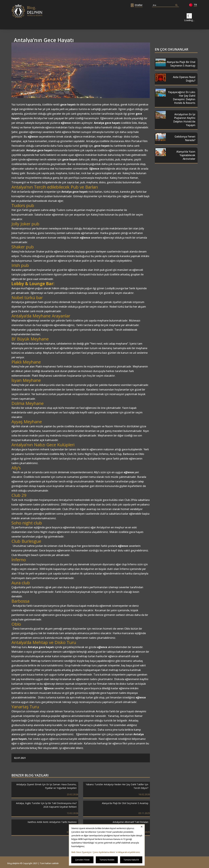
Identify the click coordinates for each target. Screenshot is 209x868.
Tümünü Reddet (107, 860)
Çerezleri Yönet (82, 860)
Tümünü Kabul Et (131, 860)
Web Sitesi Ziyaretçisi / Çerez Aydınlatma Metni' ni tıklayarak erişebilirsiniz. (106, 852)
